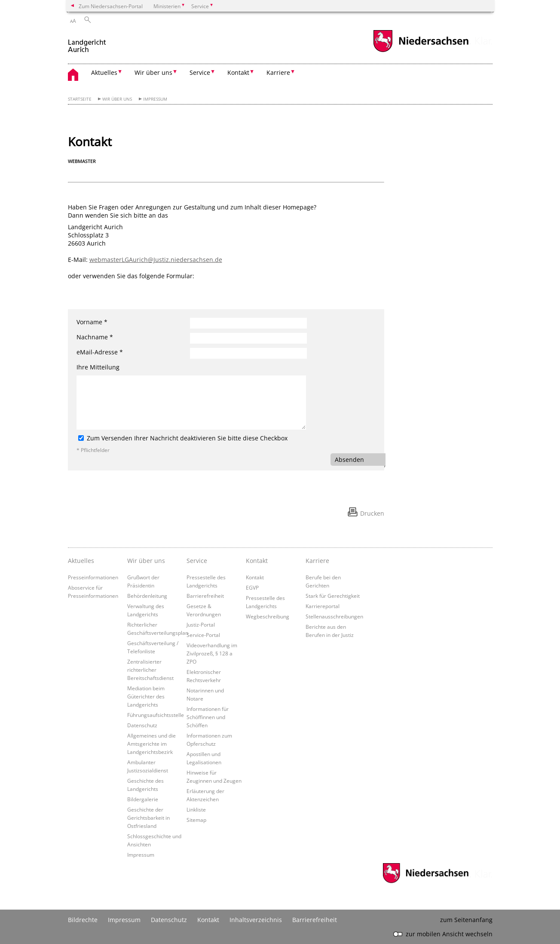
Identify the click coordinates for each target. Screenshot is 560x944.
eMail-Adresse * (100, 352)
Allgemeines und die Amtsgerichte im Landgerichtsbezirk (151, 744)
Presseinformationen (93, 577)
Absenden (349, 460)
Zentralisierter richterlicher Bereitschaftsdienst (150, 670)
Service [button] (200, 72)
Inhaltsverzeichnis (256, 920)
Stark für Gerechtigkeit (333, 596)
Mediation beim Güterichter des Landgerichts (146, 696)
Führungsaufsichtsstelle (156, 715)
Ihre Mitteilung (98, 367)
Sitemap (196, 820)
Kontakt (257, 561)
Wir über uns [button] (153, 72)
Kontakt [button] (238, 72)
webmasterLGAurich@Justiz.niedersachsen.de (156, 260)
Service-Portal (203, 635)
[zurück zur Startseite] (87, 42)
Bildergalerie (143, 799)
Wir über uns (117, 99)
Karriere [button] (278, 72)
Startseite (80, 99)
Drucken (372, 513)
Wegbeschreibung (268, 616)
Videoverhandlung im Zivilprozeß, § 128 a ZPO (212, 653)
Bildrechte (83, 920)
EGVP (252, 587)
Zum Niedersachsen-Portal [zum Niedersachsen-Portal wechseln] (111, 6)
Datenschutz (142, 725)
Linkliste (196, 809)
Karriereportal (323, 606)
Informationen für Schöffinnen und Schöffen (208, 717)
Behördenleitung (147, 596)
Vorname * (92, 322)
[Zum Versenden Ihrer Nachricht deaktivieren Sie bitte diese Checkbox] (81, 438)
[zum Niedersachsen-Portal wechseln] (421, 51)
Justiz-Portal (201, 624)
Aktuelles (81, 561)
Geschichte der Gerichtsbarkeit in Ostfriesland (148, 818)
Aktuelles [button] (104, 72)
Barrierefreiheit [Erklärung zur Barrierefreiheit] (315, 920)
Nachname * (95, 337)
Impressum (155, 99)
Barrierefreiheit (205, 596)
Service (197, 561)
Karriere (317, 561)
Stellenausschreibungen (334, 616)
